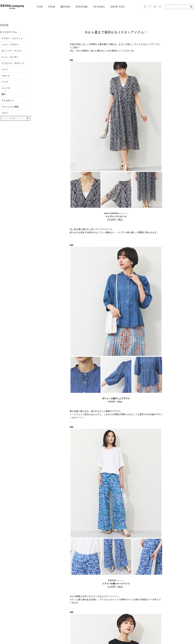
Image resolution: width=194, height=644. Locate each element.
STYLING (99, 7)
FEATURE (82, 7)
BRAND (66, 7)
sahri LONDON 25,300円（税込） (116, 216)
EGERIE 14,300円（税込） (116, 584)
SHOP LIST (118, 7)
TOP (40, 7)
